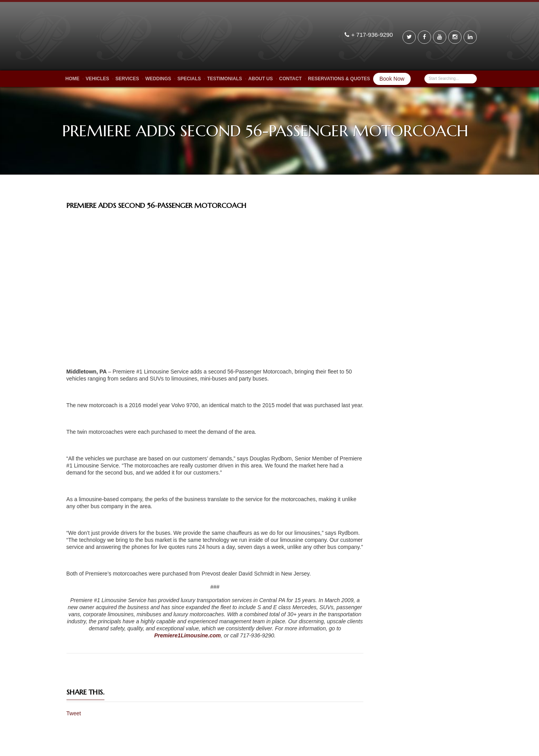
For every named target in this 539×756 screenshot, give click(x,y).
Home (72, 79)
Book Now (392, 79)
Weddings (158, 79)
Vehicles (97, 79)
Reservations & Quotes (339, 79)
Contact (291, 79)
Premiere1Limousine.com (187, 635)
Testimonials (225, 79)
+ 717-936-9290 (373, 35)
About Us (261, 79)
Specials (189, 79)
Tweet (74, 713)
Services (127, 79)
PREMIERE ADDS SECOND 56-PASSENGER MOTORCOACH (156, 205)
